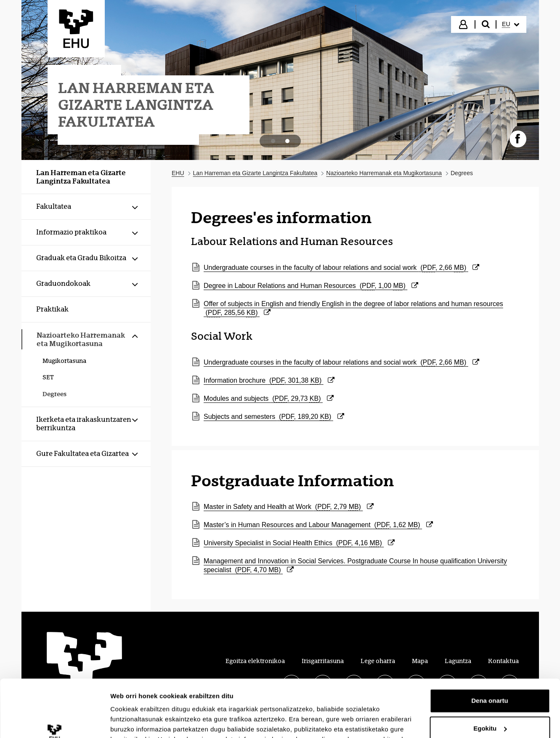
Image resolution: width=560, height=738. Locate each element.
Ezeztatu (490, 705)
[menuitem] (510, 24)
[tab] (273, 141)
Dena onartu (490, 649)
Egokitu (490, 677)
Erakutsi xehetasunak (143, 721)
